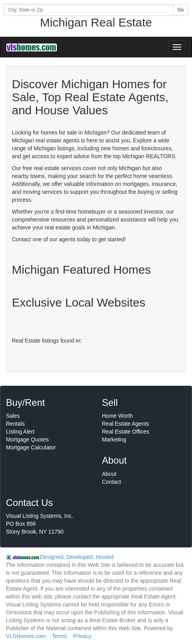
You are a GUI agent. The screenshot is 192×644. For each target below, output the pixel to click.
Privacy (82, 636)
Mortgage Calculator (31, 447)
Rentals (15, 424)
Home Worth (117, 416)
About (109, 474)
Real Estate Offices (126, 432)
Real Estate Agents (125, 424)
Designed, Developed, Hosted (77, 557)
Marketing (114, 439)
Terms (59, 636)
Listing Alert (20, 432)
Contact (111, 482)
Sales (13, 416)
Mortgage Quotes (27, 439)
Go (181, 10)
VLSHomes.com (26, 636)
